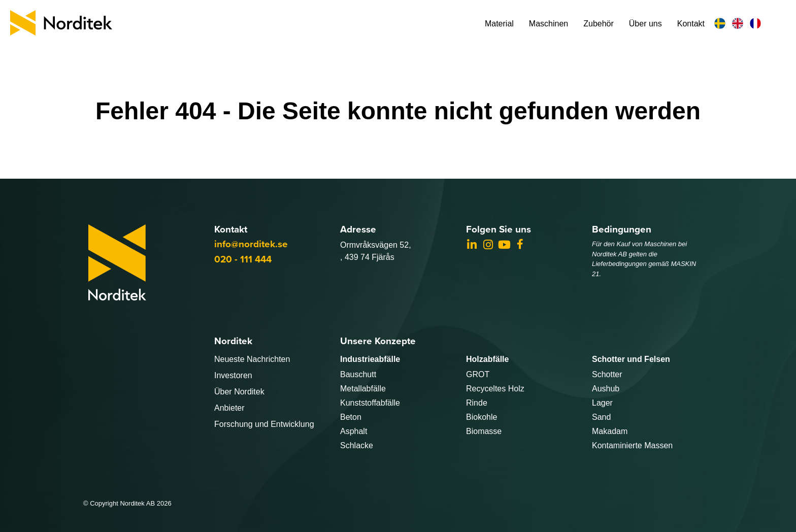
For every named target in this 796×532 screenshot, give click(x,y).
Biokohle (482, 417)
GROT (478, 374)
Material (499, 24)
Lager (602, 403)
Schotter (607, 374)
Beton (351, 417)
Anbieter (229, 408)
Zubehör (599, 24)
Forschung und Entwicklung (264, 424)
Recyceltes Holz (495, 389)
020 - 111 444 (243, 259)
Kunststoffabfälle (370, 403)
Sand (601, 417)
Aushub (606, 389)
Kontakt (691, 24)
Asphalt (354, 431)
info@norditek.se (251, 244)
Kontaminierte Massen (632, 445)
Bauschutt (358, 374)
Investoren (233, 375)
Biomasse (484, 431)
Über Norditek (239, 392)
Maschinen (549, 24)
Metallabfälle (363, 389)
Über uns (645, 24)
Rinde (477, 403)
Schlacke (357, 445)
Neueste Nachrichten (252, 359)
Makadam (610, 431)
